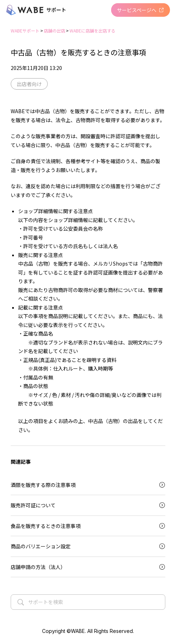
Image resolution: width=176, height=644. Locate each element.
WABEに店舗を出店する (92, 31)
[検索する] (21, 602)
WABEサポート (25, 31)
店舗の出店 (55, 31)
